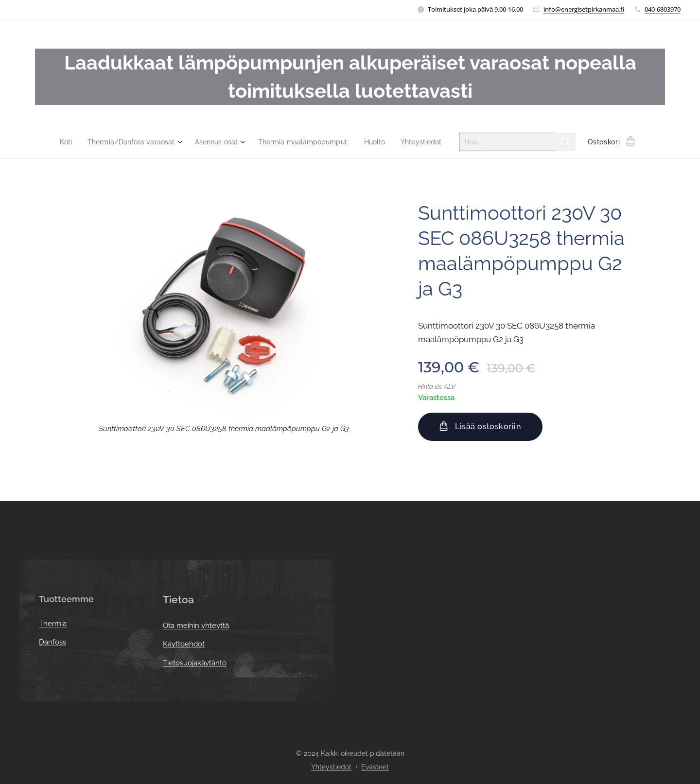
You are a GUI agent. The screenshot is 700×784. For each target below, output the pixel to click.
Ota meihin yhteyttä (196, 626)
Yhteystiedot (331, 767)
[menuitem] (58, 142)
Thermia (53, 624)
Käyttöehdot (184, 645)
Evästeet (375, 767)
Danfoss (52, 643)
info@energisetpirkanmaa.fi (584, 9)
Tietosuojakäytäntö (195, 663)
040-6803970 (663, 9)
